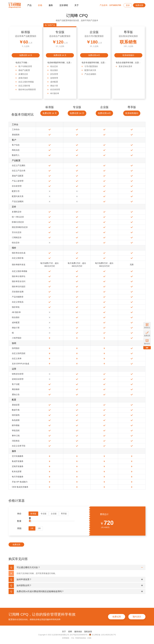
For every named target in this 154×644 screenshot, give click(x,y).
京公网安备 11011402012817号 (102, 635)
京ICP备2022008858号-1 (79, 635)
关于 (77, 5)
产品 (29, 5)
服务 (51, 5)
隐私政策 (88, 632)
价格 (40, 5)
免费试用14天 (94, 55)
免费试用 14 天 (26, 55)
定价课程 (64, 5)
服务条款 (78, 632)
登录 (128, 5)
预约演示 (137, 617)
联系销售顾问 (128, 55)
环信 (73, 638)
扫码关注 (147, 326)
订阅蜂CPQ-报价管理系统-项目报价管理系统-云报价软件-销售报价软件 (15, 5)
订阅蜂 (89, 638)
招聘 (70, 632)
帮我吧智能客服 (81, 638)
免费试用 (139, 5)
